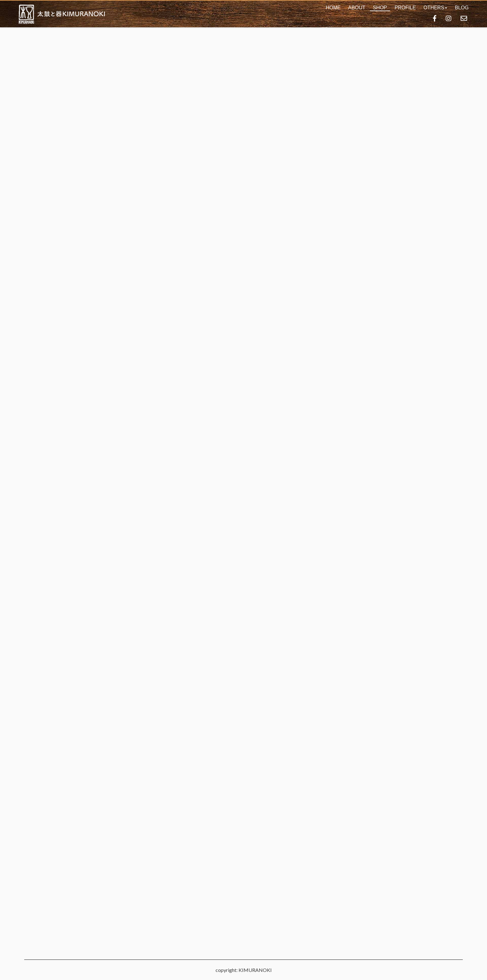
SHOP (380, 8)
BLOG (462, 8)
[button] (435, 8)
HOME (333, 8)
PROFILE (405, 8)
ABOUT (357, 8)
